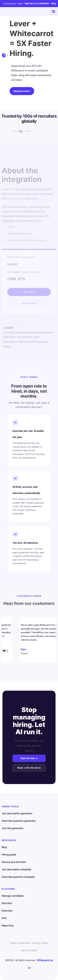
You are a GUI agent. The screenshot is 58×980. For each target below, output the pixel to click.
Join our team (29, 950)
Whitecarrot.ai (45, 960)
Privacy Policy (40, 943)
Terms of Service (20, 943)
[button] (53, 12)
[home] (13, 12)
